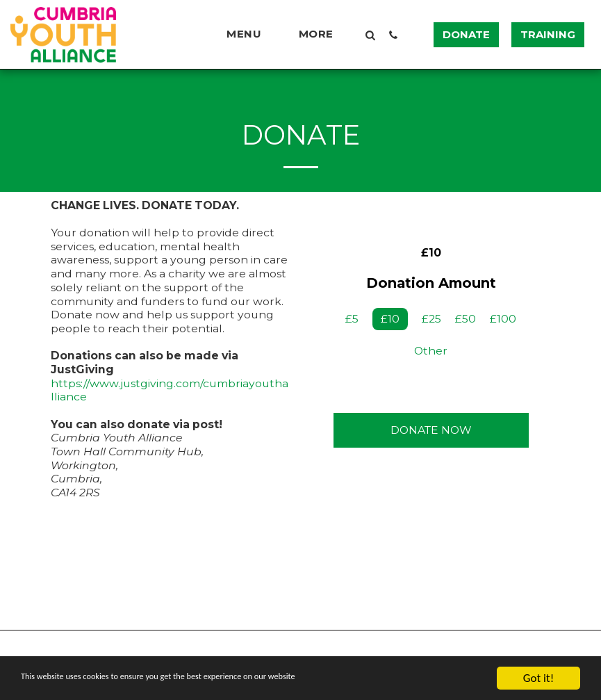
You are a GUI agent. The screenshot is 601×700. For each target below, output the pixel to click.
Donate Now (431, 430)
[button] (250, 34)
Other (431, 351)
